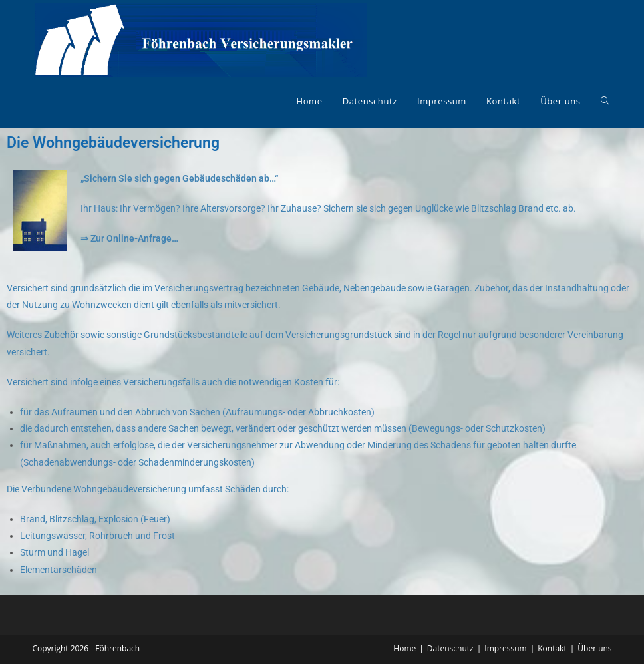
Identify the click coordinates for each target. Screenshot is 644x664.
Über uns (594, 648)
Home (404, 648)
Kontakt (552, 648)
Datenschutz (450, 648)
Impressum (505, 648)
